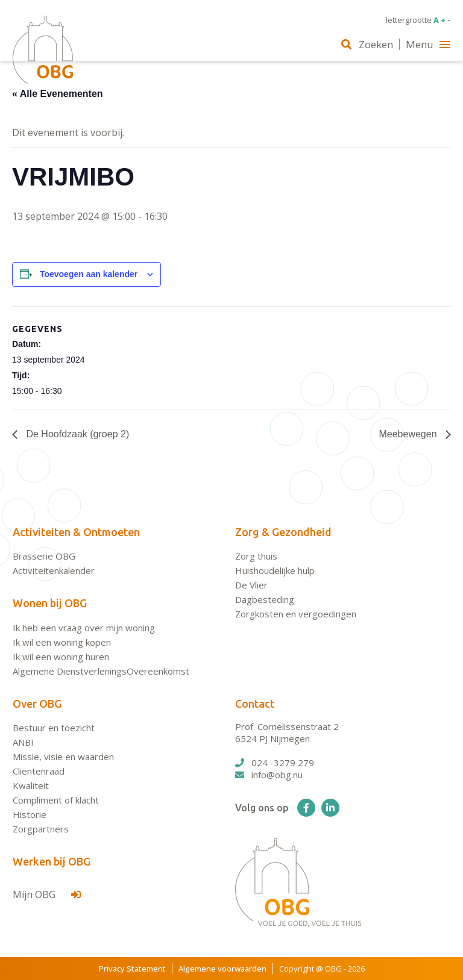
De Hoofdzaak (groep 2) (76, 434)
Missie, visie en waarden (63, 757)
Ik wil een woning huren (61, 657)
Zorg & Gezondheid (283, 532)
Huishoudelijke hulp (275, 570)
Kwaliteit (31, 785)
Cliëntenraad (39, 771)
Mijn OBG (47, 894)
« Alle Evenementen (58, 94)
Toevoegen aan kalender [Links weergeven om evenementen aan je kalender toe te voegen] (89, 274)
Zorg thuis (256, 556)
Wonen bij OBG (50, 603)
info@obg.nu (269, 775)
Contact (255, 704)
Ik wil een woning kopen (62, 642)
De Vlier (251, 585)
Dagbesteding (265, 599)
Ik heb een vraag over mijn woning (84, 628)
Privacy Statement (132, 969)
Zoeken (367, 44)
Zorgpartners (41, 829)
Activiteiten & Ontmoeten (76, 532)
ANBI (23, 742)
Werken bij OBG (52, 861)
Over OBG (37, 704)
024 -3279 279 (275, 763)
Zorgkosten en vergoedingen (296, 614)
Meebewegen (409, 434)
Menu (428, 44)
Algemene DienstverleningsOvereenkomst (101, 671)
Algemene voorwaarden (222, 969)
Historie (30, 814)
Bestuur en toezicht (54, 728)
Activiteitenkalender (54, 570)
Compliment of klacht (56, 800)
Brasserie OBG (44, 556)
